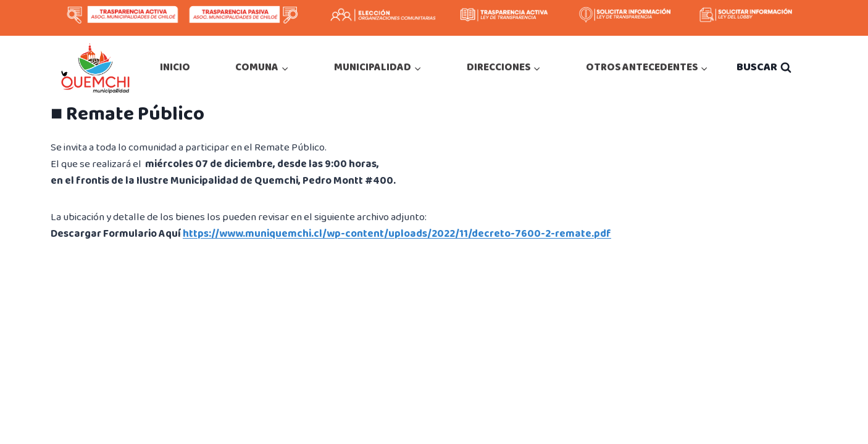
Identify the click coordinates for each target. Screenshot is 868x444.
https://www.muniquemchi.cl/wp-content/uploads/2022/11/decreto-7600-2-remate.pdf (397, 234)
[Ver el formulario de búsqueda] (764, 68)
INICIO (175, 68)
